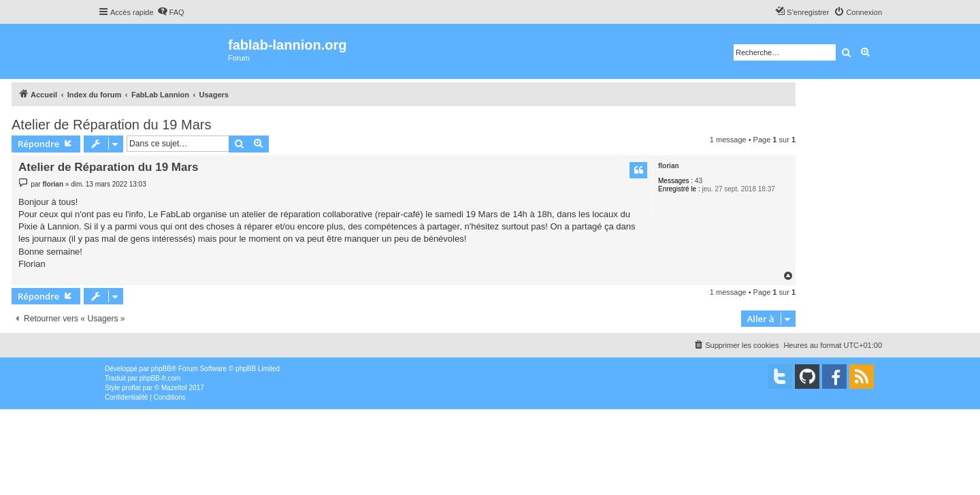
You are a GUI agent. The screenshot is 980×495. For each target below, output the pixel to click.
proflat (131, 388)
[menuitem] (171, 12)
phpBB (161, 369)
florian (669, 166)
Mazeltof (174, 388)
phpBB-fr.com (160, 378)
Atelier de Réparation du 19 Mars (112, 125)
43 (699, 181)
